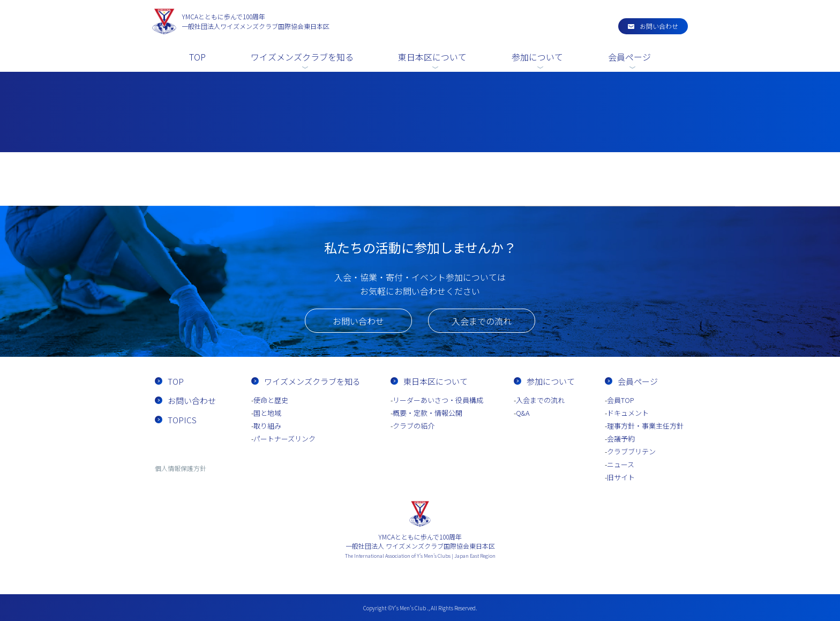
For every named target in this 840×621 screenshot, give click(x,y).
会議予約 (621, 439)
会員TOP (621, 400)
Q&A (523, 413)
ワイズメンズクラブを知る (302, 57)
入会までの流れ (482, 321)
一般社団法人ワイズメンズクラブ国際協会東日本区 (256, 21)
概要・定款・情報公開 (427, 413)
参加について (537, 57)
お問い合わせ (659, 26)
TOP (197, 57)
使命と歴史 (271, 400)
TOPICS (182, 420)
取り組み (267, 426)
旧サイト (621, 477)
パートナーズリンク (284, 439)
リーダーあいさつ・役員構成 (438, 400)
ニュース (621, 464)
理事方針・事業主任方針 (645, 426)
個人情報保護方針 (181, 468)
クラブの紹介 (414, 426)
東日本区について (432, 57)
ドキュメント (628, 413)
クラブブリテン (631, 451)
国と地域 (267, 413)
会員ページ (629, 57)
